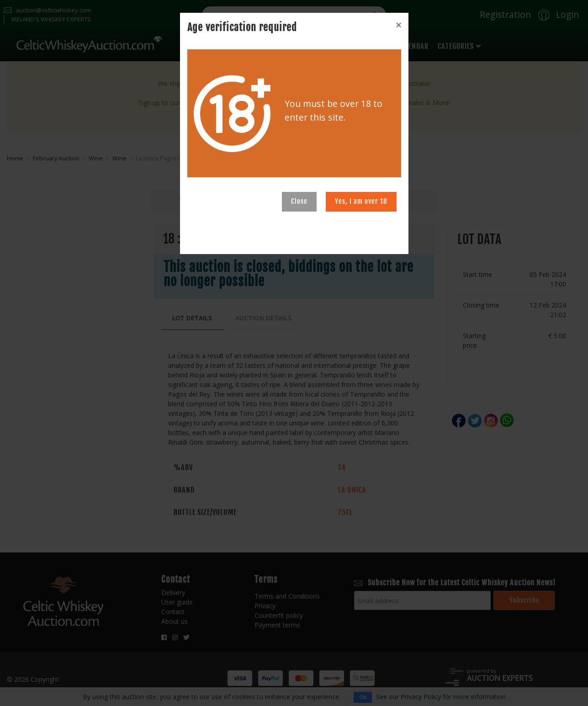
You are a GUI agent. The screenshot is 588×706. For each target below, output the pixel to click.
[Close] (398, 25)
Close (299, 201)
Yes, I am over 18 (361, 201)
